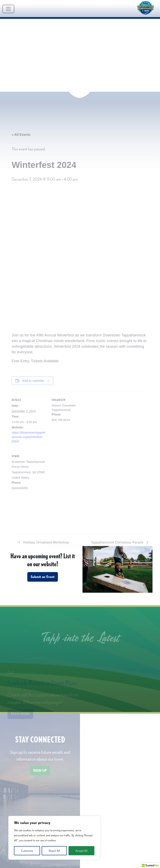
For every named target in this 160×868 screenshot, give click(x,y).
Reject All (54, 851)
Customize (27, 851)
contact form (130, 860)
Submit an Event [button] (43, 494)
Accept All (81, 851)
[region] (54, 838)
